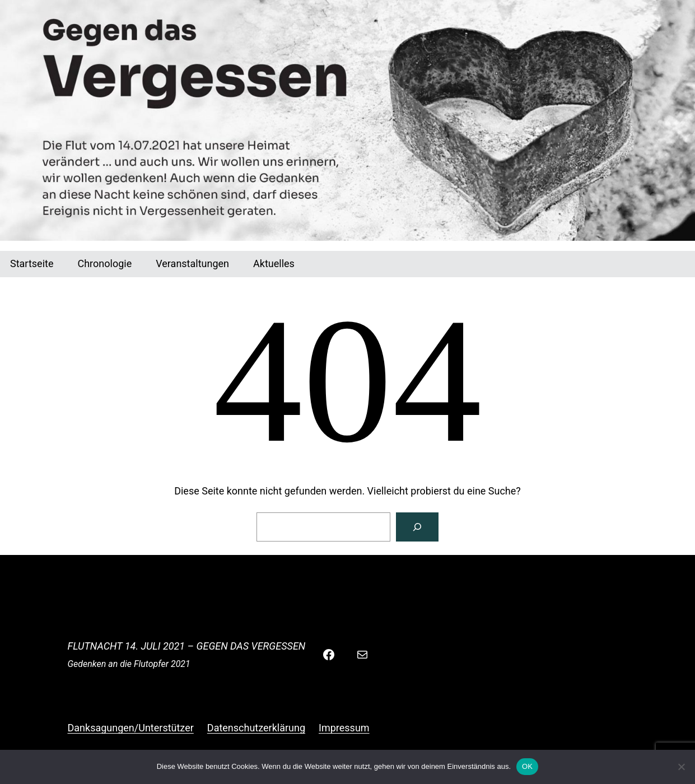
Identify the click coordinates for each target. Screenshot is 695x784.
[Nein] (681, 767)
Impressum (344, 728)
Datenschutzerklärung (256, 728)
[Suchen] (417, 527)
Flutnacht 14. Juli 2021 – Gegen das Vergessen (187, 646)
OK (527, 766)
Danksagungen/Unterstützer (131, 728)
